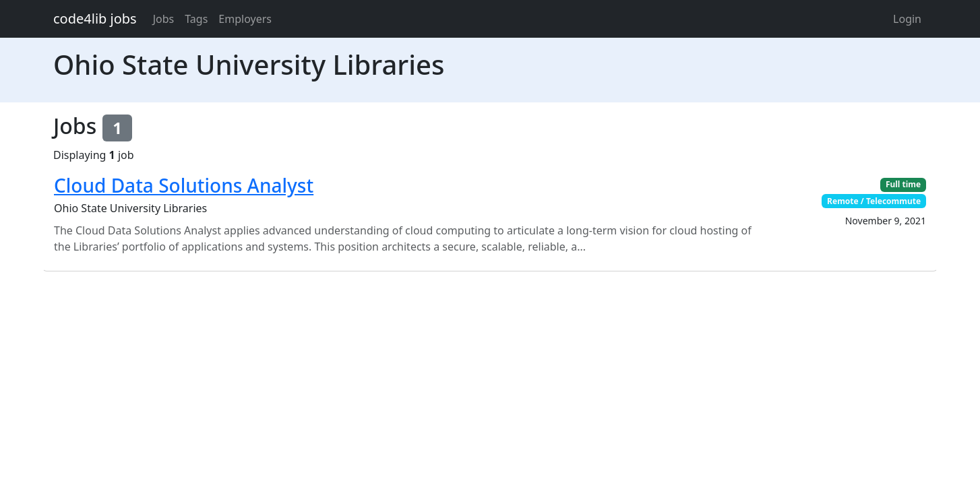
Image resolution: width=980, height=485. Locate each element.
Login (907, 19)
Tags (196, 19)
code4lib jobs (95, 19)
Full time (903, 184)
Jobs (164, 19)
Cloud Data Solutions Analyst (184, 185)
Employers (245, 19)
